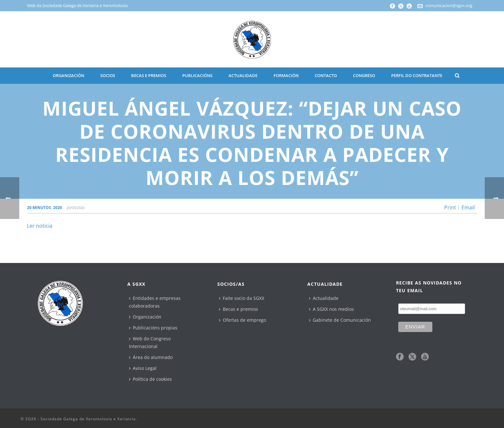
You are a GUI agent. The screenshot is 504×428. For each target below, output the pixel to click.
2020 (58, 208)
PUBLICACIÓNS (197, 75)
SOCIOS (108, 75)
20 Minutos (39, 208)
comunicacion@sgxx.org (449, 5)
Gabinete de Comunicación (340, 320)
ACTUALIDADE (243, 75)
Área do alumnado (151, 357)
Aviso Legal (143, 368)
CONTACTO (326, 75)
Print (450, 207)
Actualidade (324, 298)
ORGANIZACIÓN (68, 75)
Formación (286, 75)
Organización (145, 317)
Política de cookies (150, 379)
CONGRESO (364, 75)
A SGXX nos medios (331, 309)
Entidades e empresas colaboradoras (155, 302)
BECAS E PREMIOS (149, 75)
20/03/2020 (76, 208)
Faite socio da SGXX (242, 298)
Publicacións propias (153, 328)
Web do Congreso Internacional (150, 342)
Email (468, 207)
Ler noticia (40, 226)
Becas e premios (239, 309)
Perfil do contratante (417, 75)
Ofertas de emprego (243, 320)
